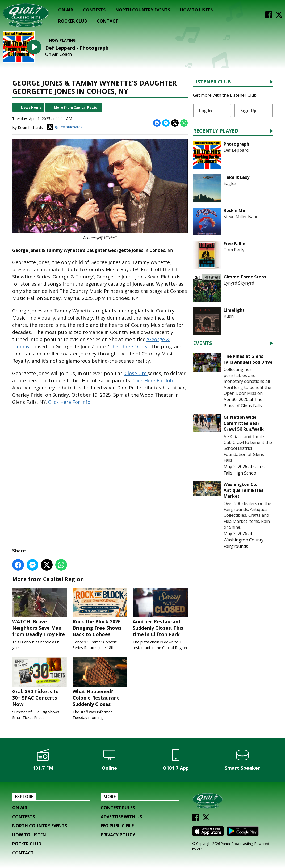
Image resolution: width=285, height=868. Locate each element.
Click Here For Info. (154, 380)
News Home (31, 107)
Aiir (200, 849)
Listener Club (212, 82)
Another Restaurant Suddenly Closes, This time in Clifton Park (160, 612)
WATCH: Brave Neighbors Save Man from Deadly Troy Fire (40, 612)
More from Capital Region (77, 107)
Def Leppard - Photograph (77, 48)
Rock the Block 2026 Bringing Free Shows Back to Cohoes (100, 612)
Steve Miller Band (241, 217)
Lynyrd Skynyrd (239, 283)
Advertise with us (121, 817)
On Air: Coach (58, 54)
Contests (94, 10)
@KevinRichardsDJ (67, 127)
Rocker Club (73, 21)
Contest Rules (118, 808)
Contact (108, 21)
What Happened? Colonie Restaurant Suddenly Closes (100, 682)
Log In (205, 111)
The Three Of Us (128, 346)
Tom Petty (234, 250)
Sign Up (248, 111)
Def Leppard (236, 150)
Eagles (230, 183)
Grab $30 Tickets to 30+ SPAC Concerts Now (40, 682)
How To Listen (197, 10)
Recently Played (216, 131)
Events (202, 343)
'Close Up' (136, 373)
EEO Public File (117, 826)
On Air (66, 10)
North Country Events (143, 10)
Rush (229, 316)
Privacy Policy (118, 835)
